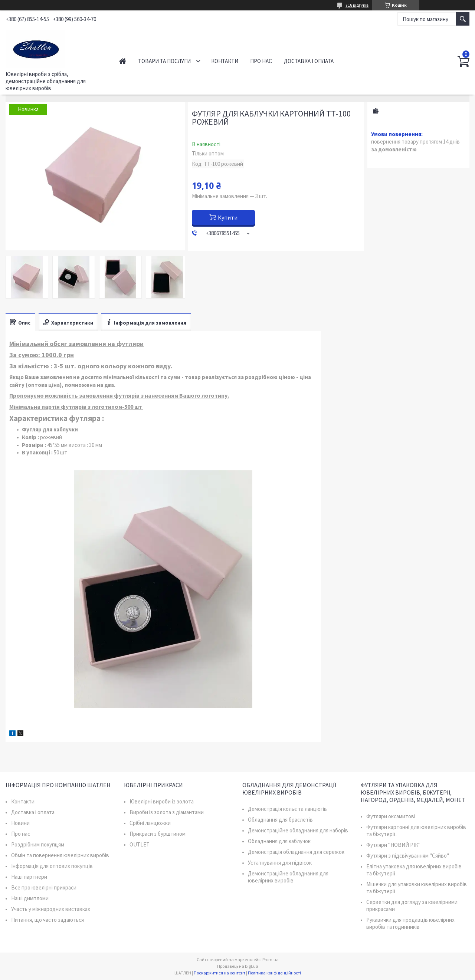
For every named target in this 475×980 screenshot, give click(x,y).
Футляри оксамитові (391, 816)
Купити (228, 217)
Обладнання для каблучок (279, 841)
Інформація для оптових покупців (52, 866)
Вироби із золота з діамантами (167, 812)
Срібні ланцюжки (150, 823)
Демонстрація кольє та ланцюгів (287, 809)
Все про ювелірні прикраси (44, 887)
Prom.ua (271, 959)
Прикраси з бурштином (158, 834)
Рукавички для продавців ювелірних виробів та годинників (410, 923)
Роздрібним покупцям (38, 844)
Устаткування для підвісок (280, 863)
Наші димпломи (30, 898)
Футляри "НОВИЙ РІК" (393, 845)
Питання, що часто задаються (47, 920)
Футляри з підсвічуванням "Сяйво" (408, 856)
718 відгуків (357, 5)
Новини (20, 823)
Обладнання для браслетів (280, 820)
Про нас (261, 61)
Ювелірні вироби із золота (162, 801)
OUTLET (140, 844)
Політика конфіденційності (274, 973)
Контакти (225, 61)
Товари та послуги (164, 61)
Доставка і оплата (309, 61)
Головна (123, 61)
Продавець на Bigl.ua (238, 966)
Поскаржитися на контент (220, 973)
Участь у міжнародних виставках (51, 909)
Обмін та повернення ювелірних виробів (60, 855)
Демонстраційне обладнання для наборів (298, 830)
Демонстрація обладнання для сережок (296, 852)
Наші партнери (29, 877)
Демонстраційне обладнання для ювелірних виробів (288, 877)
